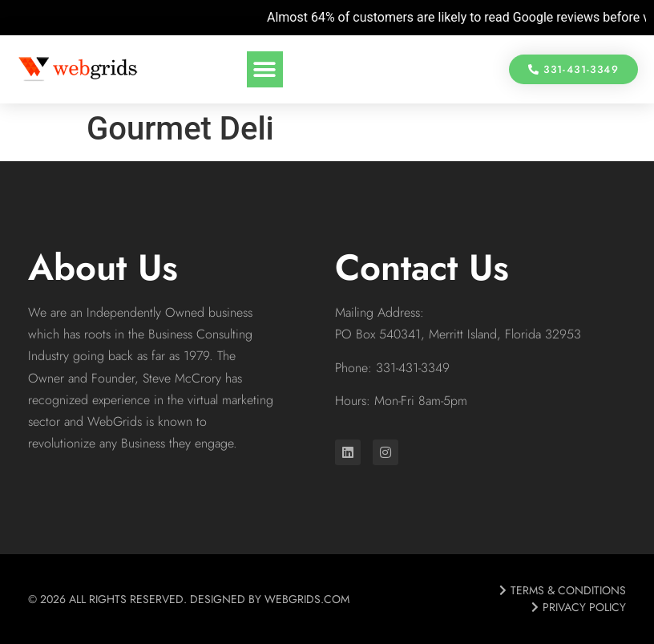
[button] (265, 69)
